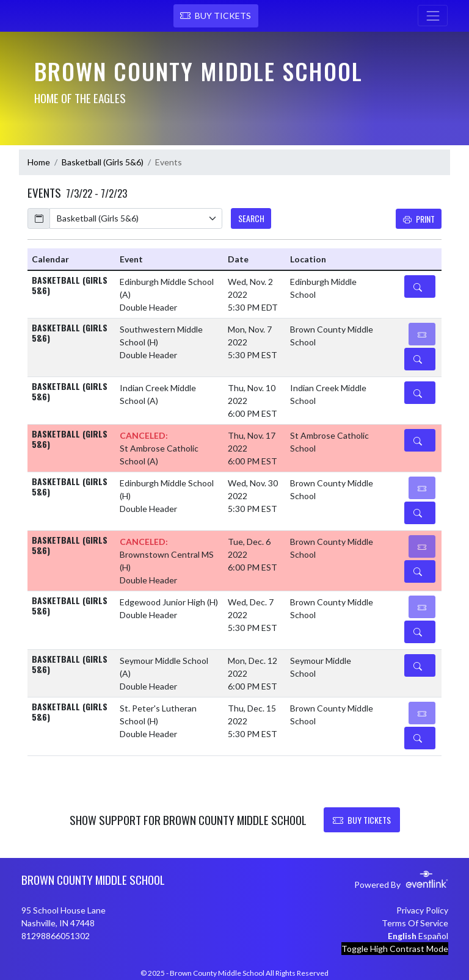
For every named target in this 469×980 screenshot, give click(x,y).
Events (169, 162)
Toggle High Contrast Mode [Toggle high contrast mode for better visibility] (395, 949)
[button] (216, 16)
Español (433, 936)
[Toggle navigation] (433, 16)
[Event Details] (420, 286)
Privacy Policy (422, 910)
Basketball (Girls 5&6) (103, 162)
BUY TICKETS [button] (362, 820)
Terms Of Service (415, 923)
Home (39, 162)
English (402, 936)
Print (419, 219)
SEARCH (251, 218)
